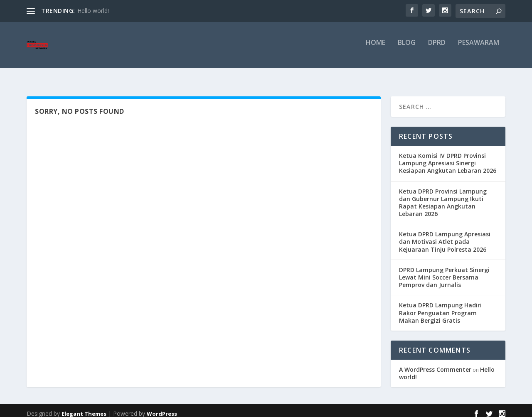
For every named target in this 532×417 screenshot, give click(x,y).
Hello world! (93, 11)
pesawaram (479, 48)
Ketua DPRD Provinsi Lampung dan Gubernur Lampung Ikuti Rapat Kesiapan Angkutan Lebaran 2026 (443, 196)
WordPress (162, 407)
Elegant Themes (84, 407)
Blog (407, 48)
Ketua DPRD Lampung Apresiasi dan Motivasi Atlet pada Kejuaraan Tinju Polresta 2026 (445, 235)
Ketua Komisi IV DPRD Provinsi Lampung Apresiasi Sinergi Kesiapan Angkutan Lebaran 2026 (448, 157)
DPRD (437, 48)
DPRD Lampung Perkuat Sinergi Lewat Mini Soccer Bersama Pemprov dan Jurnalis (444, 271)
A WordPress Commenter (435, 363)
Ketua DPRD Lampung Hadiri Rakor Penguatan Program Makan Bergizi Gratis (440, 306)
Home (376, 48)
